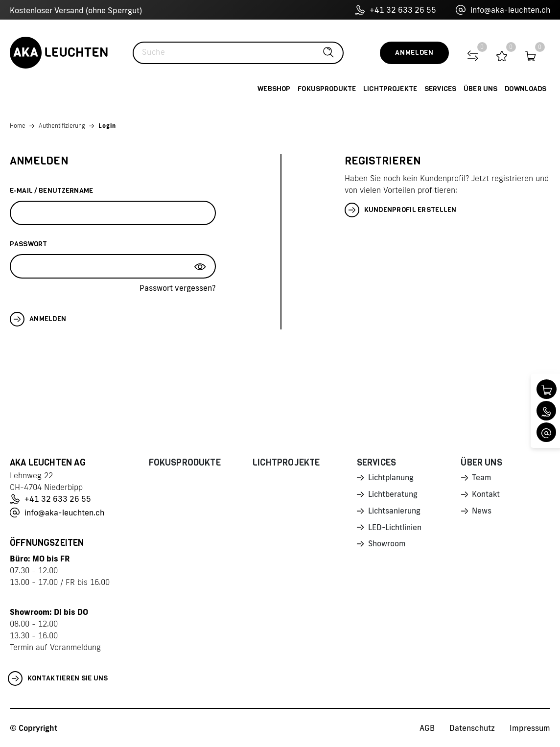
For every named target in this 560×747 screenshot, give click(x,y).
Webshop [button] (274, 89)
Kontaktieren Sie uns (58, 678)
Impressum (530, 728)
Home (18, 126)
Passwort (28, 244)
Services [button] (440, 89)
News (482, 513)
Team (482, 478)
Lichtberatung (393, 495)
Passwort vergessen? (178, 288)
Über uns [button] (480, 89)
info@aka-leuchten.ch (503, 10)
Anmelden (414, 53)
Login (107, 126)
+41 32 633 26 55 (396, 10)
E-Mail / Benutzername (51, 191)
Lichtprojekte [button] (390, 89)
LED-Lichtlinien (395, 530)
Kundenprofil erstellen (401, 210)
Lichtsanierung (395, 513)
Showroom (387, 547)
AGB (427, 728)
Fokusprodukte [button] (327, 89)
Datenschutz (472, 728)
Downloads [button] (525, 89)
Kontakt (486, 495)
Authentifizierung (62, 126)
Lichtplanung (391, 478)
